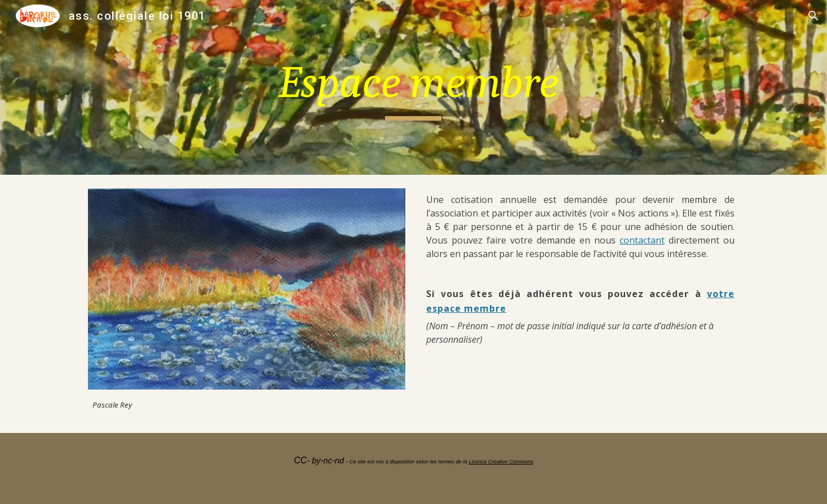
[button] (813, 16)
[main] (414, 88)
